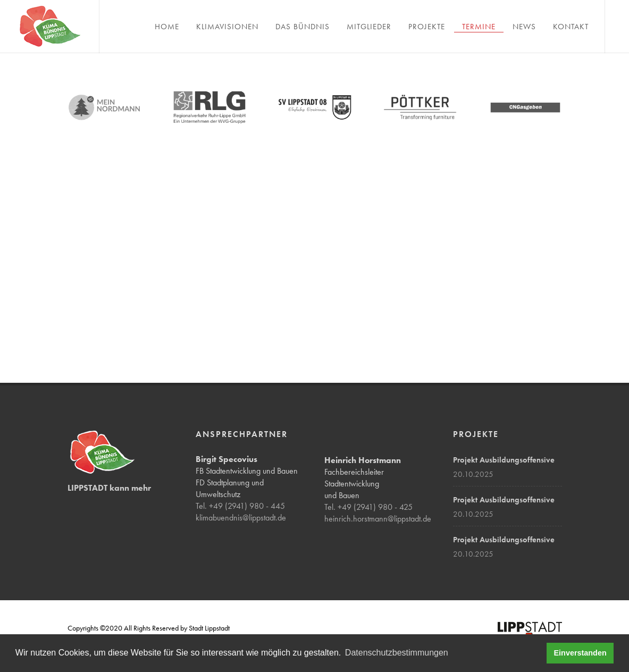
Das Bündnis (303, 27)
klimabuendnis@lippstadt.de (241, 518)
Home (167, 27)
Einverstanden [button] (580, 653)
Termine (479, 27)
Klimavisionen (227, 27)
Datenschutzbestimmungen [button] (397, 653)
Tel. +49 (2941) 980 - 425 (368, 507)
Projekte (427, 27)
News (524, 27)
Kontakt (571, 27)
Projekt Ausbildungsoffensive (504, 460)
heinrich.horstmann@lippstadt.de (378, 519)
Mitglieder (369, 27)
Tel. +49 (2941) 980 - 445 (240, 506)
